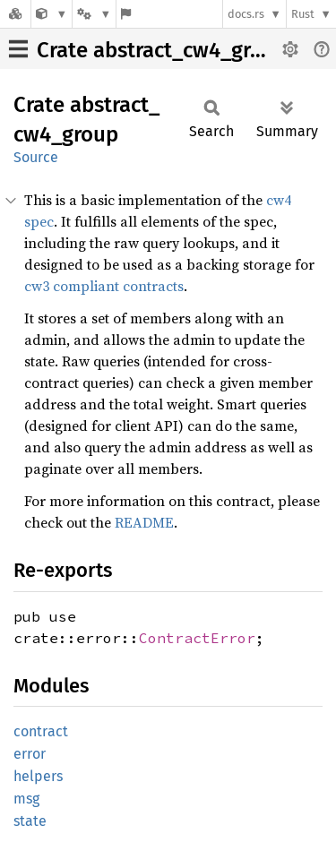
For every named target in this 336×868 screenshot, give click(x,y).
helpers (38, 776)
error (30, 754)
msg (26, 799)
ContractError (197, 638)
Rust (303, 14)
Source (36, 157)
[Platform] (94, 14)
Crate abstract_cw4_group (162, 50)
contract (41, 731)
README (144, 522)
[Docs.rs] (15, 14)
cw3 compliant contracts (104, 286)
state (30, 821)
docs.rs (246, 14)
